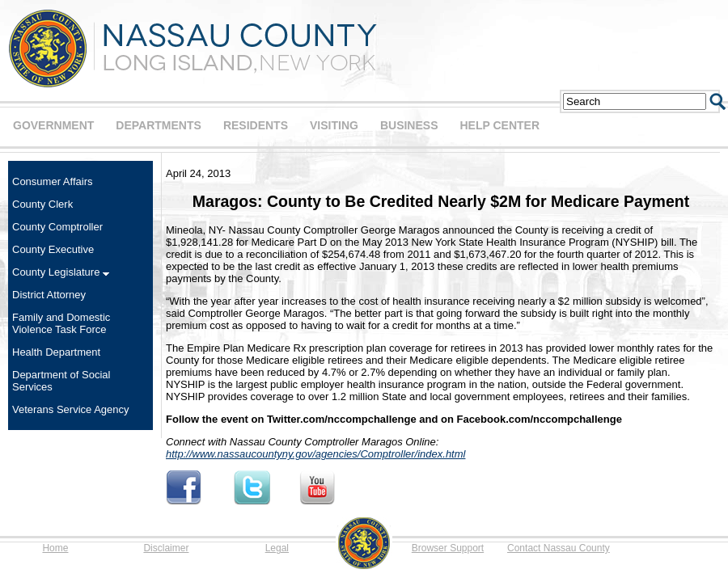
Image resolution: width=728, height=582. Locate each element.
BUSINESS (409, 125)
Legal (277, 548)
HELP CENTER (499, 125)
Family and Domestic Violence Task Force (61, 323)
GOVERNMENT (53, 125)
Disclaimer (166, 548)
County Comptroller (57, 227)
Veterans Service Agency (71, 409)
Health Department (56, 352)
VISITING (334, 125)
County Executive (53, 249)
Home (55, 548)
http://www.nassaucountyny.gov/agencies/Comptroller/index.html (315, 454)
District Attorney (49, 295)
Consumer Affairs (52, 181)
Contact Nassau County (559, 548)
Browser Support (448, 548)
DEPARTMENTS (159, 125)
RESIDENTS (256, 125)
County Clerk (42, 204)
